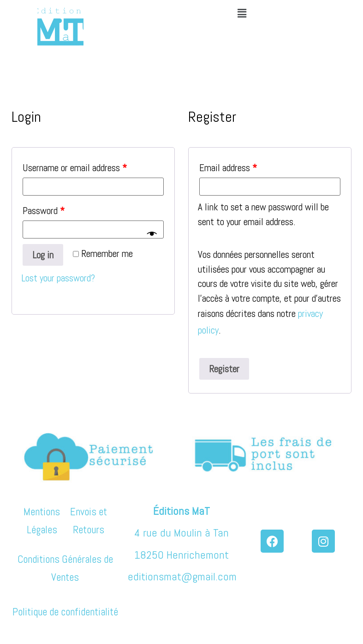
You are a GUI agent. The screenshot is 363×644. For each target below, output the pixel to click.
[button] (242, 13)
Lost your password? (58, 278)
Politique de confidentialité (65, 612)
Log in (43, 255)
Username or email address (75, 168)
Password (44, 211)
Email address (228, 168)
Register (224, 369)
